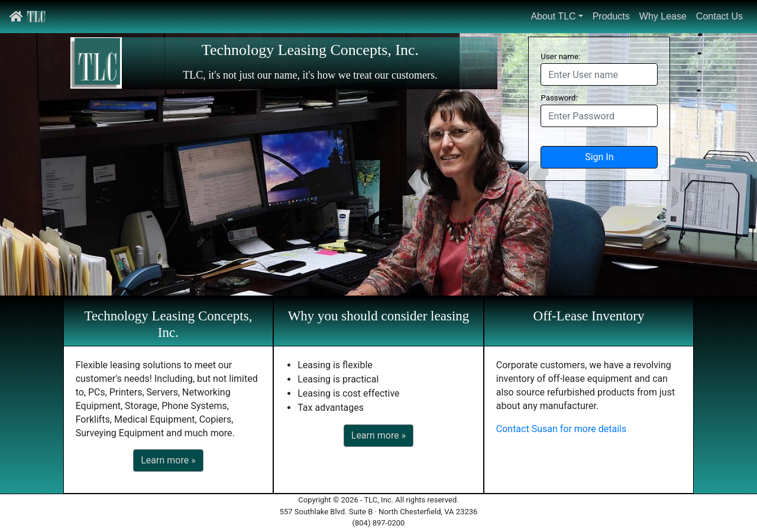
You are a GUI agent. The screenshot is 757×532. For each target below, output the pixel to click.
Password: (559, 98)
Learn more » (168, 460)
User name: (560, 56)
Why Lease (663, 16)
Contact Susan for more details (561, 429)
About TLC (553, 16)
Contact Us (719, 16)
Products (611, 16)
